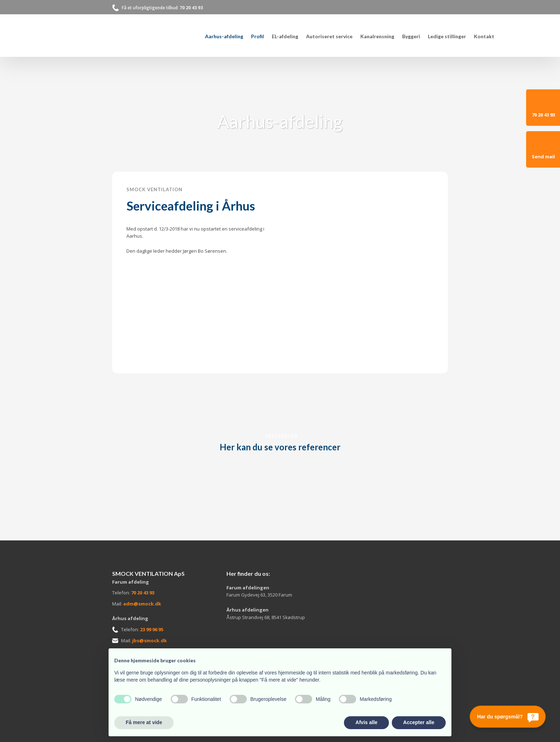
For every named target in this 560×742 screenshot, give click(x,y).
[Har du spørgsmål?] (508, 717)
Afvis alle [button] (366, 722)
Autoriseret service (329, 36)
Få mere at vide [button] (144, 722)
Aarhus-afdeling (224, 36)
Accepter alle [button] (419, 722)
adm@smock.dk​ (142, 604)
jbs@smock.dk (149, 640)
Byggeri (411, 36)
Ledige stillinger (447, 36)
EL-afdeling (285, 36)
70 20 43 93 (191, 8)
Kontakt (484, 36)
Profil (257, 36)
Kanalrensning (377, 36)
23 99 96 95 (152, 629)
